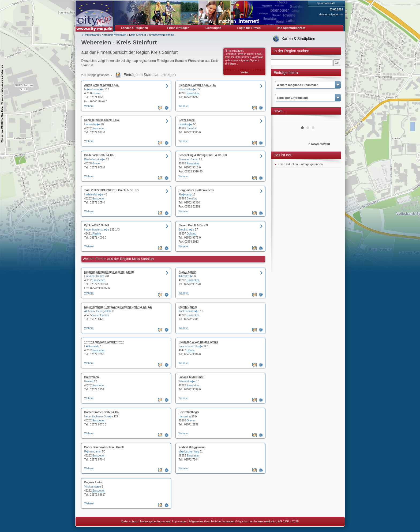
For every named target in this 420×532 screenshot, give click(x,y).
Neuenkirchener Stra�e (99, 416)
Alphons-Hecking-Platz (98, 311)
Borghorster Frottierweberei (196, 190)
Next (334, 119)
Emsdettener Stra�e (191, 346)
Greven (97, 93)
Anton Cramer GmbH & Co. (102, 85)
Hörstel (191, 350)
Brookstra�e (186, 230)
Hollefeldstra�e (94, 195)
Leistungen (213, 28)
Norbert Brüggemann (192, 447)
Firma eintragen (179, 28)
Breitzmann (92, 377)
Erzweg (89, 381)
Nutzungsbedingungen (155, 521)
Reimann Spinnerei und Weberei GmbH (109, 272)
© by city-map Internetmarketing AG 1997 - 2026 (267, 521)
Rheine (97, 234)
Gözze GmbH (187, 120)
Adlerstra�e (186, 276)
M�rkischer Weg (189, 452)
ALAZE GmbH (187, 272)
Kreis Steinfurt (138, 35)
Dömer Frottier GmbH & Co (102, 412)
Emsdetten (193, 93)
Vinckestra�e (93, 487)
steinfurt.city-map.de (331, 14)
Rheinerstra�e (188, 89)
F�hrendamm (93, 452)
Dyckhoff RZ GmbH (97, 225)
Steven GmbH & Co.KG (193, 225)
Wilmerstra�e (187, 381)
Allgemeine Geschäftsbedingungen (212, 521)
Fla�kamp (185, 195)
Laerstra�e (186, 124)
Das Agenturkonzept (291, 28)
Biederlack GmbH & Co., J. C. (197, 85)
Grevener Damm (189, 159)
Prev (282, 119)
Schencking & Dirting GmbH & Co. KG (203, 155)
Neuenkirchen (101, 315)
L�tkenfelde (92, 346)
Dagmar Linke (93, 482)
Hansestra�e (93, 124)
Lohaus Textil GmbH (192, 377)
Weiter (244, 72)
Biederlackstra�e (95, 159)
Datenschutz (130, 521)
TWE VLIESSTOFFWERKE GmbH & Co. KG (112, 190)
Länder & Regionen (135, 28)
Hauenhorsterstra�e (97, 230)
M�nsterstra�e (94, 89)
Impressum (179, 521)
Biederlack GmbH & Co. (99, 155)
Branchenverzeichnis (161, 35)
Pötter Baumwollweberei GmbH (104, 447)
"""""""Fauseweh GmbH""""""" (104, 342)
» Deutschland (90, 35)
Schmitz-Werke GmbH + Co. (102, 120)
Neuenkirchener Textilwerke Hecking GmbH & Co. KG (118, 307)
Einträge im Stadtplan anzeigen (150, 75)
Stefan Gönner (188, 307)
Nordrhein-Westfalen (114, 35)
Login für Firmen (249, 28)
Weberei (89, 106)
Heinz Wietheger (189, 412)
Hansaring (185, 416)
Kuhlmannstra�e (189, 311)
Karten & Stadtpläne (299, 39)
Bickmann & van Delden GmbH (198, 342)
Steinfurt (192, 128)
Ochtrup (192, 234)
